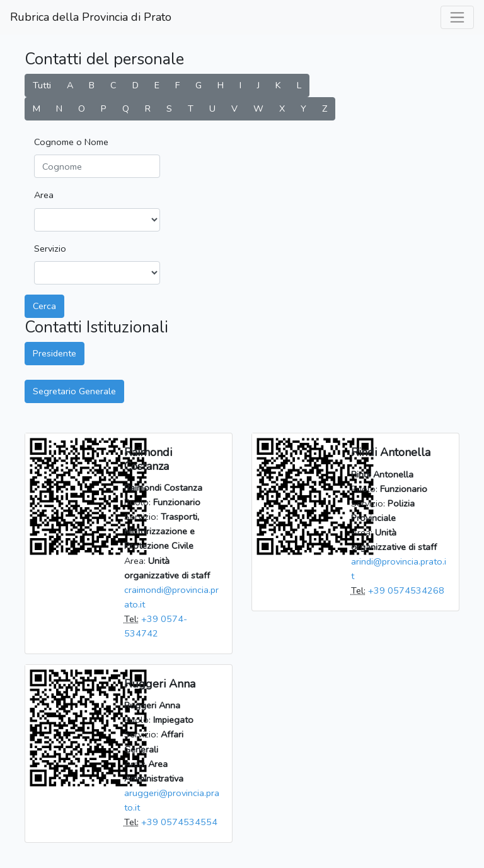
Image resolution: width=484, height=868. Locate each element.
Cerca (44, 306)
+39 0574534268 (406, 590)
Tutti (42, 85)
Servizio (50, 249)
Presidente (55, 353)
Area (44, 195)
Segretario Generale (74, 391)
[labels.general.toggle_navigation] (457, 17)
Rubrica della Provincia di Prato (91, 17)
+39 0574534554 (179, 822)
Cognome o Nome (71, 142)
